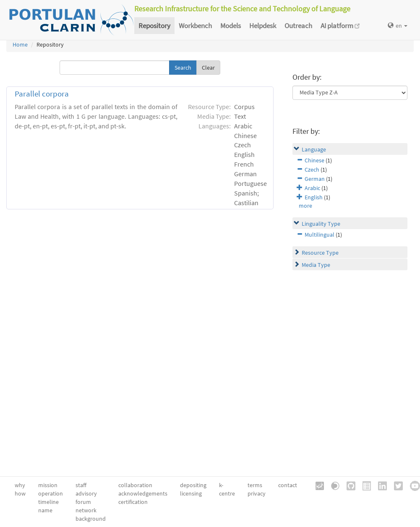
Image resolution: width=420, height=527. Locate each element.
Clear (208, 68)
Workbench (195, 26)
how (20, 493)
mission (48, 485)
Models (231, 26)
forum (83, 502)
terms (255, 485)
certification (133, 502)
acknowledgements (143, 493)
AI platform (340, 26)
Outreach (298, 26)
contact (288, 485)
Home (20, 44)
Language (314, 149)
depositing (193, 485)
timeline (48, 502)
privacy (257, 493)
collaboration (135, 485)
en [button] (398, 26)
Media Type (316, 265)
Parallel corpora (42, 94)
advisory (86, 493)
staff (81, 485)
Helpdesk (263, 26)
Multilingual (320, 235)
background (91, 519)
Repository (154, 26)
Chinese (314, 160)
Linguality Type (321, 224)
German (315, 179)
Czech (312, 170)
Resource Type (320, 253)
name (45, 510)
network (86, 510)
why (20, 485)
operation (51, 493)
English (314, 197)
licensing (191, 493)
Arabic (312, 188)
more (305, 206)
